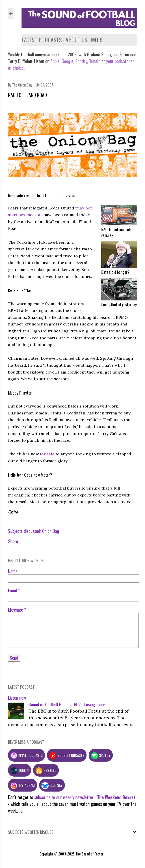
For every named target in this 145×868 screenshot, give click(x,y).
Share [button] (13, 541)
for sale (47, 454)
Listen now (17, 698)
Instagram (23, 785)
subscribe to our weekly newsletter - (85, 797)
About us (76, 40)
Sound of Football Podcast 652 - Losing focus (67, 704)
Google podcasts (67, 755)
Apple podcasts (26, 755)
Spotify (81, 61)
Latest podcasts (42, 40)
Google (67, 61)
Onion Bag (51, 531)
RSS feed (46, 770)
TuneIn (95, 61)
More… (99, 40)
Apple (55, 61)
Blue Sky (52, 785)
